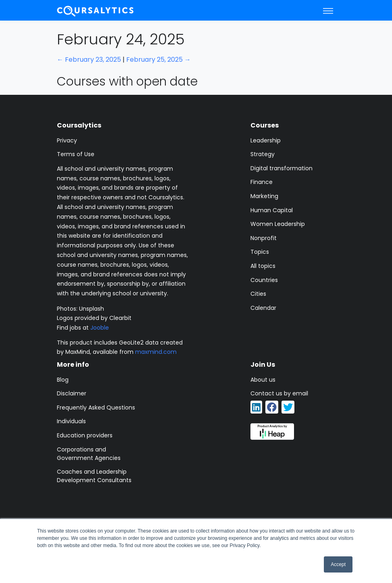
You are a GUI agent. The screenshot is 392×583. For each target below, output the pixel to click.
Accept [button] (338, 564)
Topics (260, 252)
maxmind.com (156, 352)
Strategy (263, 154)
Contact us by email (279, 393)
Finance (262, 182)
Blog (63, 380)
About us (263, 380)
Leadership (266, 140)
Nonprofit (264, 238)
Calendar (263, 308)
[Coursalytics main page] (96, 10)
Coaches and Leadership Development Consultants (94, 476)
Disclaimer (72, 393)
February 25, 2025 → (158, 60)
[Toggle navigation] (328, 10)
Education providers (85, 435)
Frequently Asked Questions (96, 407)
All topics (263, 266)
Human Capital (272, 210)
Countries (264, 280)
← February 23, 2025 (89, 60)
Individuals (71, 421)
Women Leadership (278, 224)
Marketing (264, 196)
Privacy (67, 140)
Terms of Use (76, 154)
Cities (258, 294)
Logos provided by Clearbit (94, 318)
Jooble (100, 328)
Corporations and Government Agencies (89, 454)
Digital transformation (281, 168)
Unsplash (92, 309)
